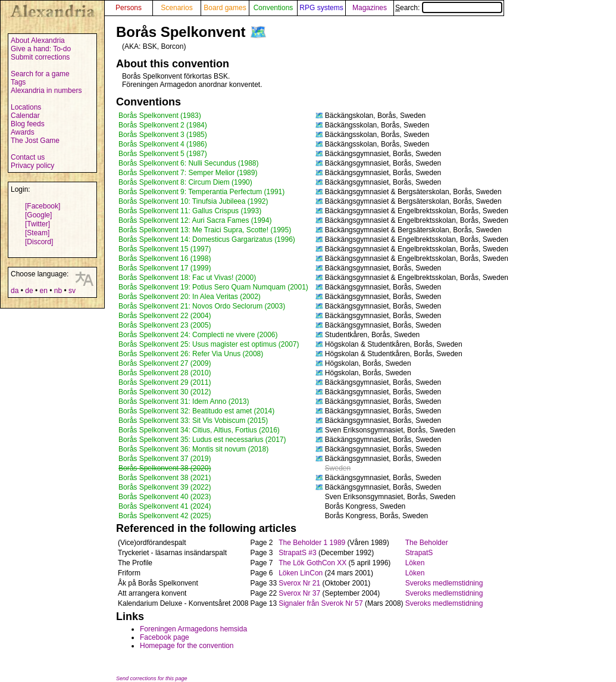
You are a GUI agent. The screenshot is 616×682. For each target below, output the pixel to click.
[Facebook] (43, 206)
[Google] (38, 215)
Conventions (273, 8)
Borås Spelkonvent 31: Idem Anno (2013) (184, 401)
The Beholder (427, 543)
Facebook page (165, 637)
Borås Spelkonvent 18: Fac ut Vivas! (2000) (187, 278)
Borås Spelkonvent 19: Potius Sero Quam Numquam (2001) (213, 287)
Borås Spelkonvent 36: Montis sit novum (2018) (193, 449)
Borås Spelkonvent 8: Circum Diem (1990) (185, 182)
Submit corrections (40, 57)
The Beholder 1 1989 (312, 543)
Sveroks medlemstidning (444, 583)
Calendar (25, 116)
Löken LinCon (301, 573)
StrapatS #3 (297, 553)
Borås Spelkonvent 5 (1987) (163, 154)
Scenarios (176, 8)
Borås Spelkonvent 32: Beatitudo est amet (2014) (196, 411)
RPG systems (321, 8)
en (43, 291)
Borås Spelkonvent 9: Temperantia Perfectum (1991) (201, 192)
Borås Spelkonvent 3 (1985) (163, 135)
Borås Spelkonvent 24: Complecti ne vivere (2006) (198, 335)
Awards (23, 132)
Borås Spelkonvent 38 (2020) (165, 468)
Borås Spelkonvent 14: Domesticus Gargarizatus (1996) (207, 239)
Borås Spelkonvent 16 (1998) (165, 259)
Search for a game (40, 74)
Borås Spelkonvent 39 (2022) (165, 487)
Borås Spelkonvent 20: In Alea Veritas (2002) (190, 297)
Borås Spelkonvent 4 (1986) (163, 144)
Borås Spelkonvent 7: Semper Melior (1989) (188, 173)
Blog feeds (28, 124)
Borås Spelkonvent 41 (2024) (165, 506)
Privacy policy (32, 166)
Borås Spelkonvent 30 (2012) (165, 392)
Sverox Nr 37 (299, 593)
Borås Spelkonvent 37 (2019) (165, 459)
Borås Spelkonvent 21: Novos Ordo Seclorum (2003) (202, 306)
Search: (449, 8)
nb (58, 291)
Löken (415, 563)
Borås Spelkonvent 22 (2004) (165, 316)
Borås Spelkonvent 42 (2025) (165, 516)
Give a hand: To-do (41, 49)
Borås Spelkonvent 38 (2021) (165, 478)
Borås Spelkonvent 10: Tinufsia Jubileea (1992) (193, 201)
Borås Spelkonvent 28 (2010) (165, 373)
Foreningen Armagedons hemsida (193, 629)
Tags (18, 82)
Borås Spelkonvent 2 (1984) (163, 125)
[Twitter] (37, 224)
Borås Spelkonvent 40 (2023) (165, 497)
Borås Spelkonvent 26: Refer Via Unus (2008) (191, 354)
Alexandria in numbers (46, 91)
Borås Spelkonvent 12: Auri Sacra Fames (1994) (195, 220)
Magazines (370, 8)
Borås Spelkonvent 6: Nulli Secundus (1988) (188, 163)
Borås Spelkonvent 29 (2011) (165, 382)
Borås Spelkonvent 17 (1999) (165, 268)
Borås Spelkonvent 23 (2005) (165, 325)
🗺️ (258, 32)
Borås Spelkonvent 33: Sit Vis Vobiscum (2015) (193, 421)
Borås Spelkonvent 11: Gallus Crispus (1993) (190, 211)
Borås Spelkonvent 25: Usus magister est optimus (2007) (209, 344)
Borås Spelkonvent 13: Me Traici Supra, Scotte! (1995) (205, 230)
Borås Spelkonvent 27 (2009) (165, 363)
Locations (26, 107)
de (29, 291)
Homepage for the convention (187, 646)
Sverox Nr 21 (299, 583)
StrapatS (419, 553)
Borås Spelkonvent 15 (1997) (165, 249)
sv (72, 291)
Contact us (28, 157)
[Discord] (39, 242)
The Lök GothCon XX (312, 563)
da (15, 291)
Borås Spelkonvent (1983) (160, 116)
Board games (225, 8)
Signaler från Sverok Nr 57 (320, 603)
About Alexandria (38, 41)
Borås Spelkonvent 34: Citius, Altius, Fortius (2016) (199, 430)
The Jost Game (35, 141)
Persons (129, 8)
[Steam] (37, 233)
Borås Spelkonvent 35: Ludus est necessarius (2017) (202, 440)
